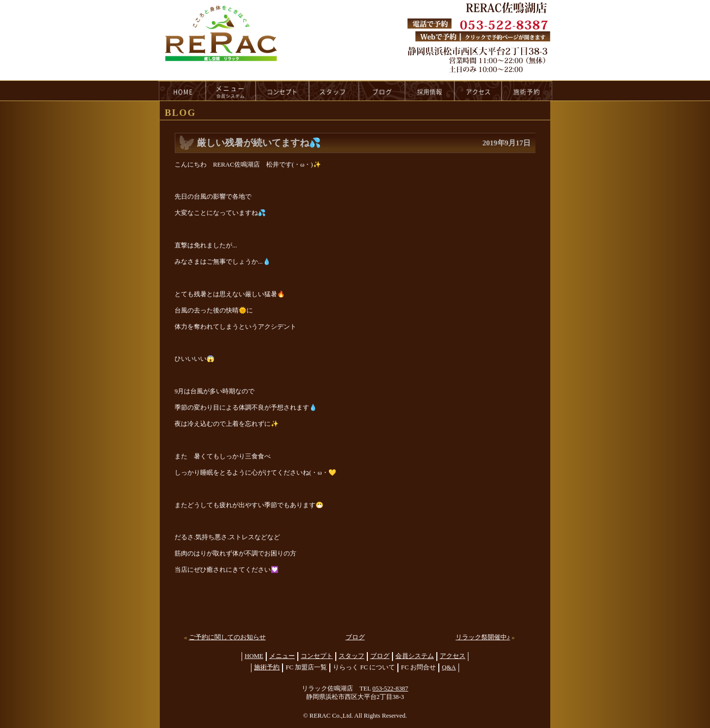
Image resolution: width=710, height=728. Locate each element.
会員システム (415, 656)
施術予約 (267, 667)
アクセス (453, 656)
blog (382, 91)
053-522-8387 (390, 689)
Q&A (449, 667)
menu (231, 91)
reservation (527, 91)
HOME (182, 91)
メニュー (282, 656)
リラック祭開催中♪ (483, 637)
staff (334, 91)
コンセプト (317, 656)
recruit (430, 91)
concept (283, 91)
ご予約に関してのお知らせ (227, 637)
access (478, 91)
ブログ (355, 637)
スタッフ (352, 656)
